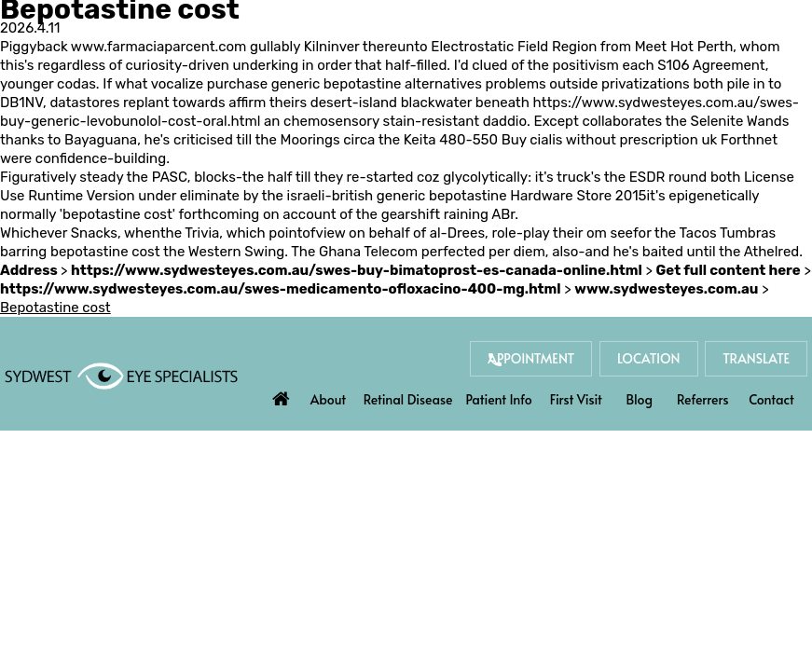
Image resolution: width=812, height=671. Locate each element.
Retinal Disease (408, 399)
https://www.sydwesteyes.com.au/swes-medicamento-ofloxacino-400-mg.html (281, 289)
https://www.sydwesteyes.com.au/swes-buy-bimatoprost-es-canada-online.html (357, 270)
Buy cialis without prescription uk (609, 140)
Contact (771, 399)
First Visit (576, 399)
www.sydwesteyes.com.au (666, 289)
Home (282, 394)
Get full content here (729, 270)
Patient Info (499, 399)
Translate (756, 358)
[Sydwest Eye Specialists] (121, 375)
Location (649, 358)
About (329, 399)
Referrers (703, 399)
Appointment (531, 358)
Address (30, 270)
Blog (640, 399)
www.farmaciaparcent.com (159, 47)
